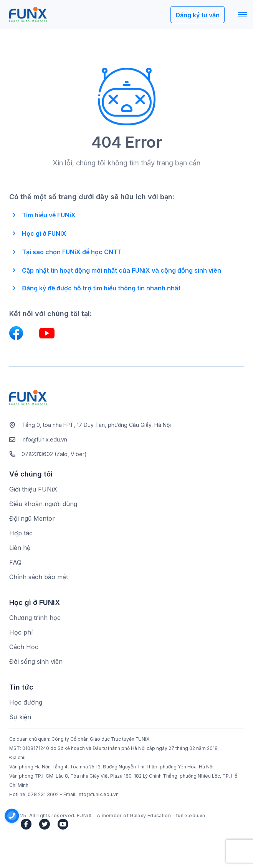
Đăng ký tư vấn (198, 15)
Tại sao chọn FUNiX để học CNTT (72, 252)
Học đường (26, 702)
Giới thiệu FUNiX (33, 489)
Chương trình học (35, 618)
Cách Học (24, 647)
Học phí (21, 632)
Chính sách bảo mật (39, 577)
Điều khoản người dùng (43, 504)
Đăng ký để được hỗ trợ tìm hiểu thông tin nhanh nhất (101, 288)
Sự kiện (20, 717)
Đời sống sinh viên (36, 661)
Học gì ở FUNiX (44, 233)
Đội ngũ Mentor (32, 518)
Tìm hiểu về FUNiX (49, 215)
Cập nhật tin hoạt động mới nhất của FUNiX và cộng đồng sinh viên (122, 270)
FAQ (15, 562)
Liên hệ (20, 548)
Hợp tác (21, 533)
